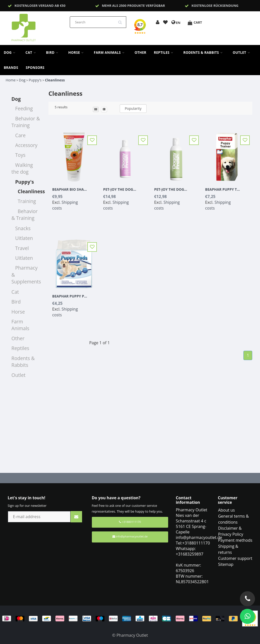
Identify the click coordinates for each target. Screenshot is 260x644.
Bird (53, 53)
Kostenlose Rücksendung (215, 6)
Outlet (243, 53)
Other (140, 53)
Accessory (26, 145)
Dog (11, 53)
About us (226, 510)
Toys (20, 155)
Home (11, 80)
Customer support (235, 558)
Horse (77, 53)
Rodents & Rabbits (204, 53)
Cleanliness (55, 80)
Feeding (24, 108)
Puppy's (36, 80)
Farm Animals (110, 53)
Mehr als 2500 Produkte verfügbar (134, 6)
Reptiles (165, 53)
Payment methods (235, 540)
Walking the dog (22, 168)
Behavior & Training (26, 122)
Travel (22, 248)
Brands (11, 68)
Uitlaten (24, 238)
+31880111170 (130, 522)
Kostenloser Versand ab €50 (40, 6)
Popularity (133, 108)
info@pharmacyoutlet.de (130, 536)
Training (27, 201)
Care (20, 135)
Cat (32, 53)
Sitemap (226, 564)
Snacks (23, 228)
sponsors (35, 68)
